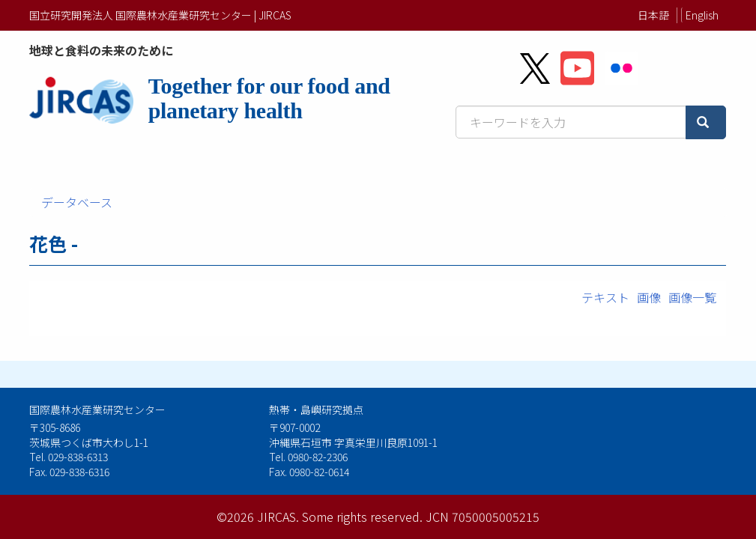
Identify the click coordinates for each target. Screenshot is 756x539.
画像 (649, 297)
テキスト (605, 297)
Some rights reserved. (362, 517)
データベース (77, 202)
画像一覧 (692, 297)
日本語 (653, 15)
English (702, 15)
